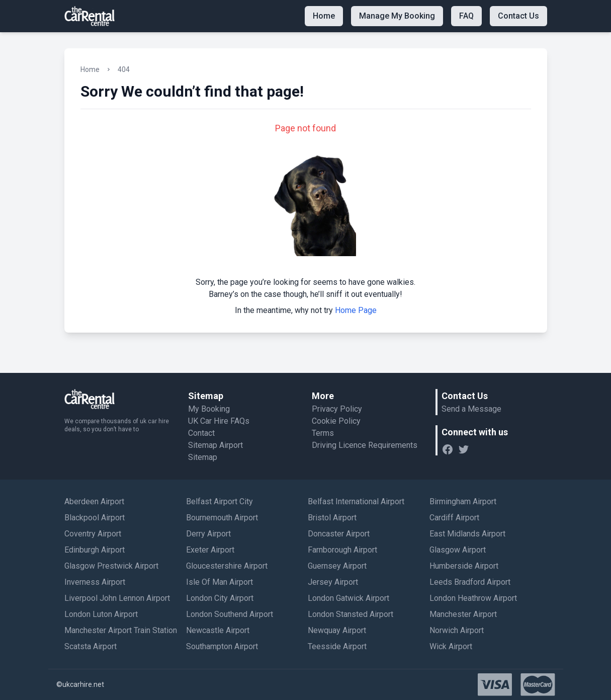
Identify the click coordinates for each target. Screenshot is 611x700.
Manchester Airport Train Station (121, 630)
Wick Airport (451, 646)
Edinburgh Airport (95, 550)
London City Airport (220, 598)
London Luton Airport (101, 614)
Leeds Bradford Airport (470, 582)
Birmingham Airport (463, 501)
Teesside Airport (337, 646)
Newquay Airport (337, 630)
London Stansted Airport (351, 614)
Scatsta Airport (91, 646)
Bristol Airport (332, 518)
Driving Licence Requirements (365, 445)
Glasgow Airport (458, 550)
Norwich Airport (457, 630)
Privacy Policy (337, 409)
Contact (201, 433)
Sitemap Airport (215, 445)
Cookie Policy (336, 421)
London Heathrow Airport (473, 598)
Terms (323, 433)
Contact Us (518, 16)
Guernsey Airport (337, 566)
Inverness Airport (95, 582)
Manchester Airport (463, 614)
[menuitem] (324, 16)
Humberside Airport (464, 566)
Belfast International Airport (356, 501)
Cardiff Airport (454, 518)
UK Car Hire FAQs (219, 421)
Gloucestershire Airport (227, 566)
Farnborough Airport (342, 550)
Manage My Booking (397, 16)
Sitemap (203, 457)
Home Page (356, 310)
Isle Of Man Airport (220, 582)
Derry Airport (208, 534)
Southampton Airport (222, 646)
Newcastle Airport (218, 630)
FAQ (466, 16)
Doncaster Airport (339, 534)
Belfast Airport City (220, 501)
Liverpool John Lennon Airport (117, 598)
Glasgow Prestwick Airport (111, 566)
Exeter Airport (210, 550)
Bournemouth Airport (222, 518)
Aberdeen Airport (94, 501)
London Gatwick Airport (348, 598)
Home (324, 16)
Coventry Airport (93, 534)
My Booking (209, 409)
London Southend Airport (230, 614)
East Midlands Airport (467, 534)
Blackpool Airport (95, 518)
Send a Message (471, 409)
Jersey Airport (333, 582)
